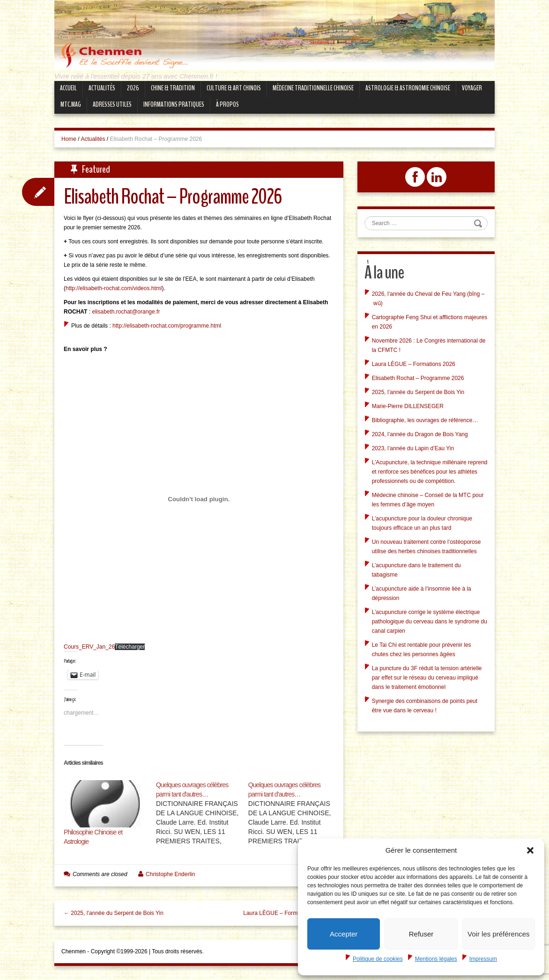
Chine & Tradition (173, 88)
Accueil (68, 88)
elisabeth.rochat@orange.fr (126, 312)
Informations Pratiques (174, 104)
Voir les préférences (499, 934)
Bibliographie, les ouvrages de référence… (425, 420)
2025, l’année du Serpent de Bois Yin (418, 392)
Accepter (344, 934)
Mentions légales (436, 959)
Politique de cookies (378, 959)
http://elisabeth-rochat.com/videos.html (114, 288)
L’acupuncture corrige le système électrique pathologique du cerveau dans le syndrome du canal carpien (430, 622)
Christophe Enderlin (170, 874)
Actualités (102, 88)
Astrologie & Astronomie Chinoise (408, 88)
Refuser (421, 934)
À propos (227, 104)
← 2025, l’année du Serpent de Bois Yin (114, 913)
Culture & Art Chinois (234, 88)
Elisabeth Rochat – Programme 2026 (418, 378)
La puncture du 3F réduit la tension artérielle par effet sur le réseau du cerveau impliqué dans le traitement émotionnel (427, 678)
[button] (530, 850)
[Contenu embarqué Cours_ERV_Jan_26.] (199, 499)
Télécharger (130, 647)
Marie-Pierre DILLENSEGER (408, 406)
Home (69, 139)
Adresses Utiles (112, 104)
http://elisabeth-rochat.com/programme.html (167, 326)
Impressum (483, 959)
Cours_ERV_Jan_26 (89, 647)
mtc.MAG (71, 104)
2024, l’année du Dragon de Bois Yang (420, 434)
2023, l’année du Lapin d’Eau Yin (413, 448)
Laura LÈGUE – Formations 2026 (414, 364)
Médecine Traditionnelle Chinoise (313, 88)
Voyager (472, 88)
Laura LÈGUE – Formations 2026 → (288, 913)
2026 (133, 88)
